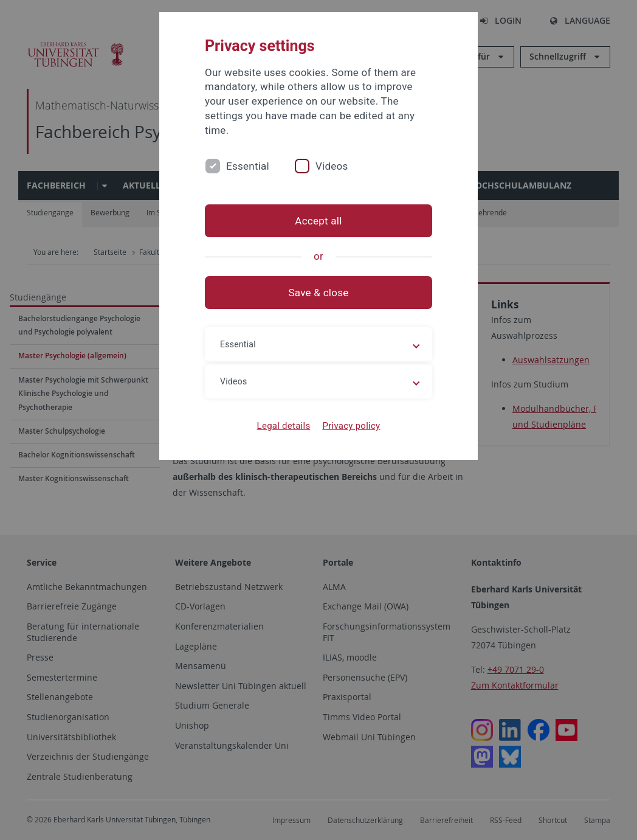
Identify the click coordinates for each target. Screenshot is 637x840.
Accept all (318, 221)
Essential (248, 166)
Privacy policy (351, 426)
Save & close (319, 293)
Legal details (284, 426)
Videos (332, 166)
